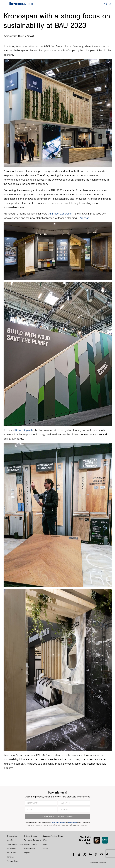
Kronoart (85, 218)
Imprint (27, 853)
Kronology (10, 857)
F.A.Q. (45, 840)
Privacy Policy (30, 849)
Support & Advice (50, 836)
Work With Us (11, 853)
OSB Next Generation (60, 214)
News (61, 836)
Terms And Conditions (33, 840)
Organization (12, 836)
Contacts (46, 844)
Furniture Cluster (13, 861)
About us (10, 840)
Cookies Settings (31, 844)
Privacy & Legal (31, 836)
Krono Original (24, 430)
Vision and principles (15, 844)
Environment (11, 849)
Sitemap (46, 849)
